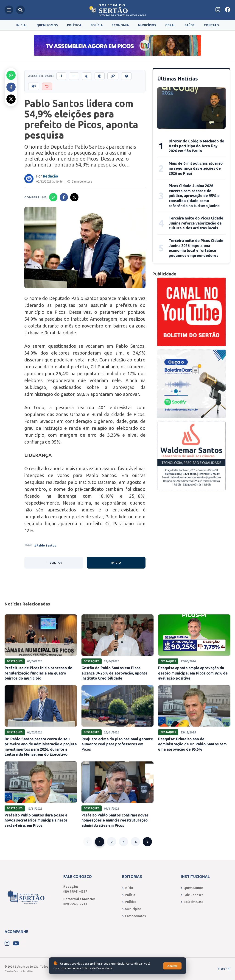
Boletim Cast (192, 902)
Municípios (147, 25)
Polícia (97, 25)
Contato (211, 25)
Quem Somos (47, 25)
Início (116, 563)
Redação (50, 176)
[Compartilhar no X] (11, 99)
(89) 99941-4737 (75, 891)
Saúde (190, 25)
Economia (120, 25)
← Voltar (54, 563)
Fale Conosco (192, 895)
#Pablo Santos (45, 545)
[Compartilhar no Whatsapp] (11, 75)
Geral (170, 25)
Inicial (22, 25)
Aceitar (172, 966)
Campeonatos (134, 916)
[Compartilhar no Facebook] (11, 87)
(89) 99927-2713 (75, 904)
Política (74, 25)
